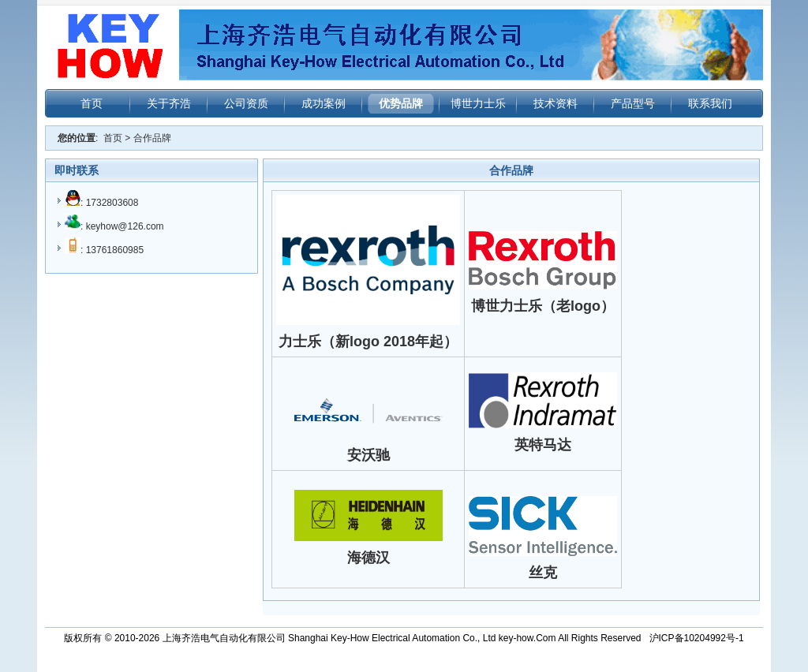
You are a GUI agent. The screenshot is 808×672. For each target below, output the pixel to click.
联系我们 (710, 103)
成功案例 (324, 103)
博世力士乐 (478, 103)
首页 (92, 103)
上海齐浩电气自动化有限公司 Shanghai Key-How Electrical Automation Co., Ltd (329, 638)
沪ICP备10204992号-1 (697, 638)
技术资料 (555, 103)
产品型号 (633, 103)
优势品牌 (401, 103)
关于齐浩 (169, 103)
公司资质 (246, 103)
